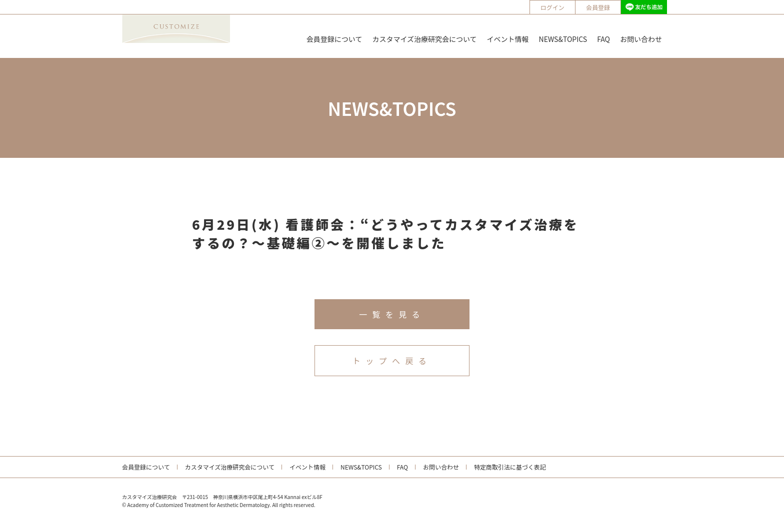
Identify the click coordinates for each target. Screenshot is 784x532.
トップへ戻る (392, 361)
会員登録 (598, 7)
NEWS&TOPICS (563, 39)
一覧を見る (392, 314)
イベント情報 (508, 39)
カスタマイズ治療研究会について (424, 39)
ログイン (552, 7)
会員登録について (334, 39)
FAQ (603, 39)
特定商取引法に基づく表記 (510, 467)
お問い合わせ (641, 39)
